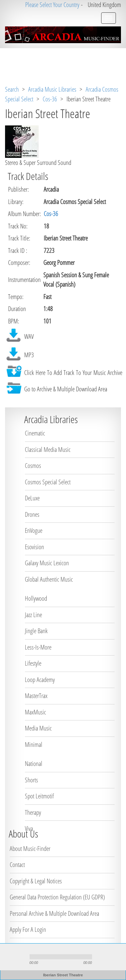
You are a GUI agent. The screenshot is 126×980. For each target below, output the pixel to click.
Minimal (34, 745)
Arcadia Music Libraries (52, 89)
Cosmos (33, 466)
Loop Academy (40, 680)
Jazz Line (33, 615)
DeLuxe (32, 498)
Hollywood (36, 598)
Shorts (31, 780)
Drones (32, 514)
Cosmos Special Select (48, 482)
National (34, 764)
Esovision (34, 547)
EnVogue (34, 530)
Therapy (33, 812)
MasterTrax (36, 696)
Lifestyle (33, 663)
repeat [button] (61, 963)
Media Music (38, 728)
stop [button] (21, 957)
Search (12, 89)
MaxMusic (35, 712)
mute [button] (99, 957)
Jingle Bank (36, 631)
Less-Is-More (38, 647)
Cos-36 (50, 99)
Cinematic (35, 433)
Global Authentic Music (49, 579)
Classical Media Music (48, 450)
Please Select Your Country (52, 5)
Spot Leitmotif (39, 796)
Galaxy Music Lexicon (47, 563)
